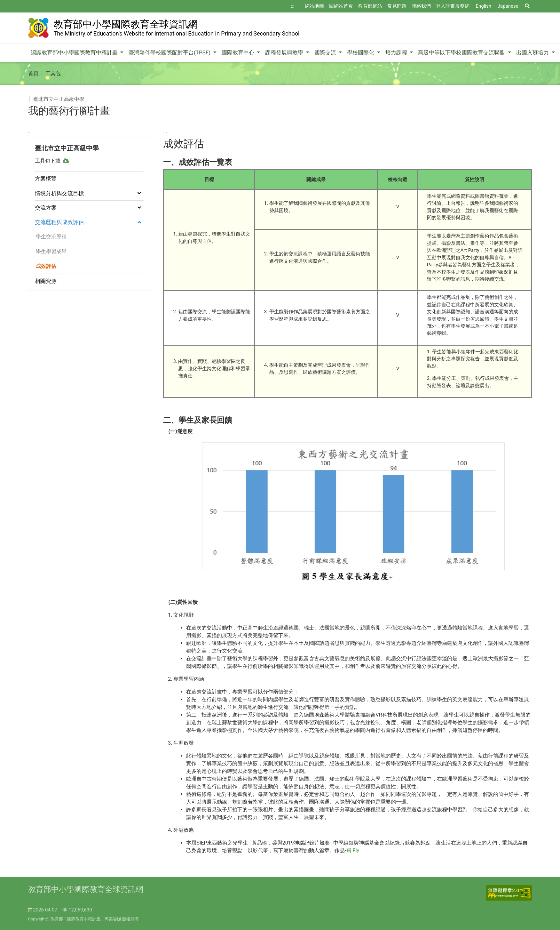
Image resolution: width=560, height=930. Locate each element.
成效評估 (45, 266)
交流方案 (46, 208)
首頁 (33, 73)
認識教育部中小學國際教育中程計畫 (75, 52)
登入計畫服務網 (453, 6)
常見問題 (397, 6)
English (484, 6)
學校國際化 (361, 52)
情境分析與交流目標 (59, 193)
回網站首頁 (341, 6)
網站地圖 (314, 6)
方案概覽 (46, 179)
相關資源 (46, 281)
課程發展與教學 (285, 52)
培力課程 (397, 52)
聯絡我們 (421, 6)
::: (293, 6)
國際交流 (326, 52)
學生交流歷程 (50, 237)
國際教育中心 (239, 52)
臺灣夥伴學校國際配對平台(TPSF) (170, 52)
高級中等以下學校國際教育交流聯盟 (462, 52)
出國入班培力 (533, 52)
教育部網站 (370, 6)
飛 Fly (353, 850)
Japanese (508, 6)
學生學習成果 (50, 251)
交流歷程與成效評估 (59, 222)
